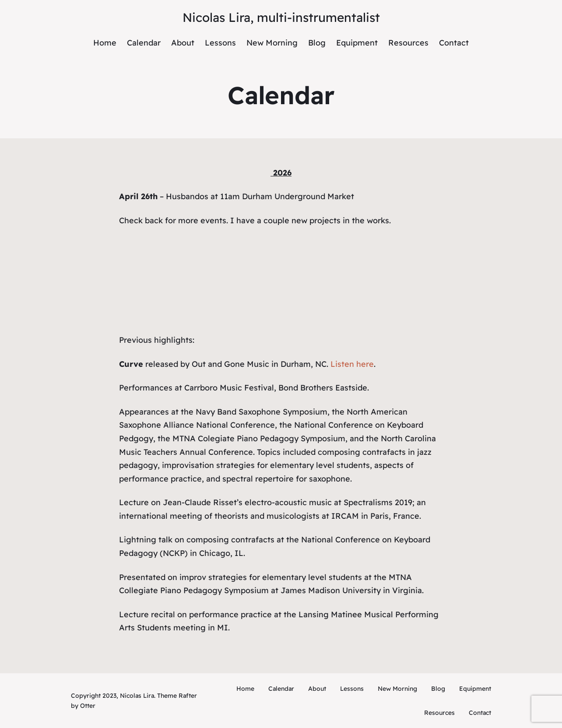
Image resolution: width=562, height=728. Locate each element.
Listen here (352, 364)
